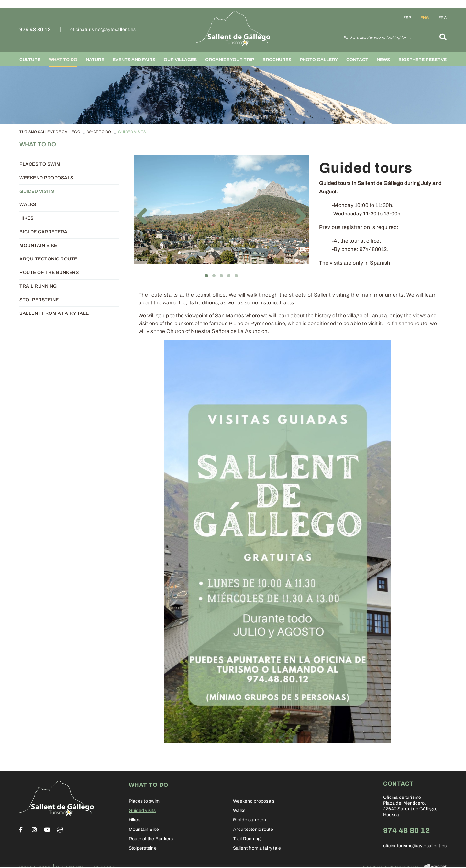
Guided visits (37, 191)
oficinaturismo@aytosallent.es (103, 30)
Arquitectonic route (48, 259)
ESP (407, 18)
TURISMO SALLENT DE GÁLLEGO (50, 132)
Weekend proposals (46, 178)
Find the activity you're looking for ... (377, 38)
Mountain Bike (38, 245)
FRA (443, 18)
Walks (28, 205)
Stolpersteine (39, 300)
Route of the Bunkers (49, 273)
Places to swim (40, 164)
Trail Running (38, 286)
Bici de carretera (44, 232)
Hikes (27, 218)
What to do (99, 132)
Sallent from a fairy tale (54, 313)
